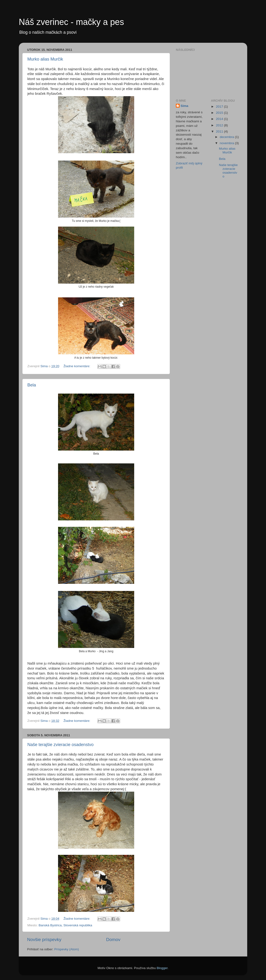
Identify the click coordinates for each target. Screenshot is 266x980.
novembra (227, 143)
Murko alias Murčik (45, 59)
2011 (220, 131)
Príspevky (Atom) (67, 949)
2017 (220, 107)
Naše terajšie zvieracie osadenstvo (60, 745)
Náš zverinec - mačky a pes (71, 22)
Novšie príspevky (44, 940)
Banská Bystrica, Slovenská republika (65, 925)
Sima (184, 106)
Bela (32, 385)
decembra (227, 137)
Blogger (162, 968)
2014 (220, 119)
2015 (220, 113)
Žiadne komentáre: (77, 366)
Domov (113, 940)
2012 (220, 125)
